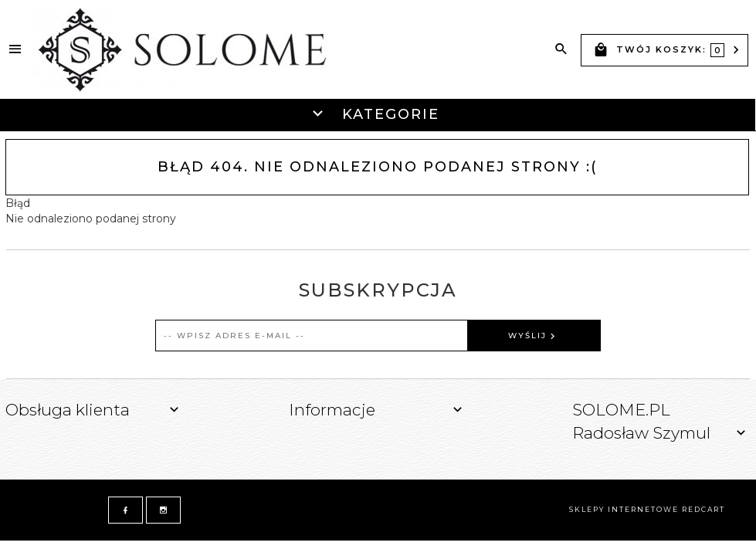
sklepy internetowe (624, 509)
